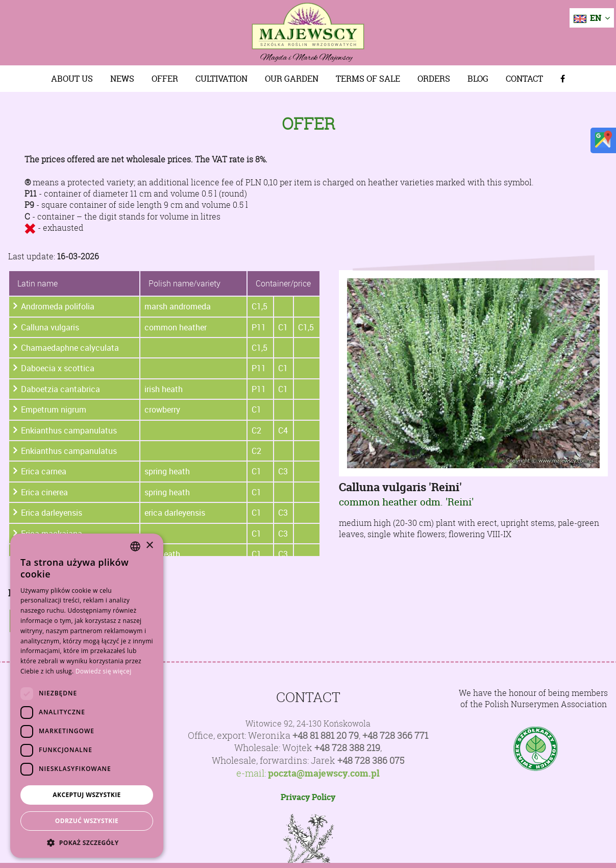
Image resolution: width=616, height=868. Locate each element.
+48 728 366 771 (395, 736)
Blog (478, 79)
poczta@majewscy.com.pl (324, 774)
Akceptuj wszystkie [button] (87, 795)
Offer (165, 79)
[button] (87, 842)
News (122, 79)
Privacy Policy (308, 797)
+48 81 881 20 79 (326, 736)
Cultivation (221, 79)
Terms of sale (368, 79)
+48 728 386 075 (371, 761)
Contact (524, 79)
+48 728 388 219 (347, 748)
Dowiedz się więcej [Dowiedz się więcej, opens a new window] (104, 671)
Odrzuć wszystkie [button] (87, 821)
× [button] (149, 546)
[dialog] (87, 696)
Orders (434, 79)
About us (72, 79)
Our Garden (292, 79)
